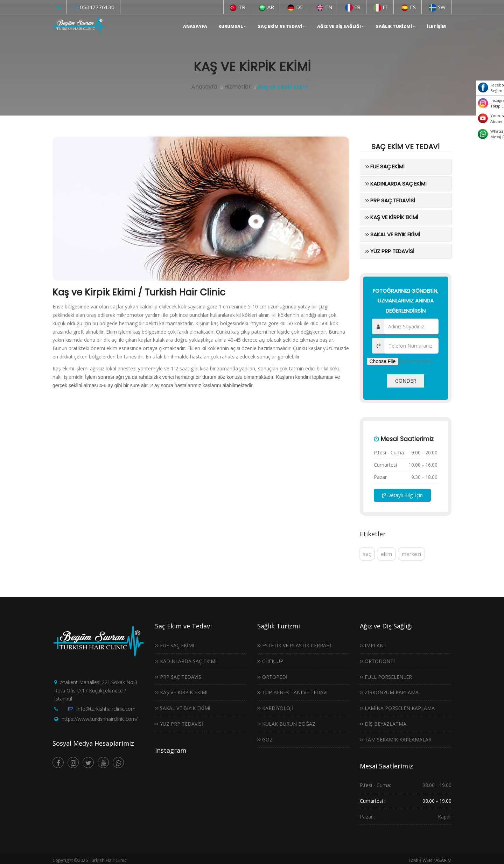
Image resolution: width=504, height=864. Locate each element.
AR (266, 7)
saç (367, 554)
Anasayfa (195, 26)
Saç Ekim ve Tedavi (282, 26)
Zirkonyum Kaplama (389, 692)
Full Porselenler (386, 677)
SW (437, 7)
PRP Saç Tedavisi (390, 200)
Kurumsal (233, 26)
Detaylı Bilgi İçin (402, 495)
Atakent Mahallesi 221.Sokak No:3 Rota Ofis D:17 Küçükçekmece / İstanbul (96, 691)
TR (237, 7)
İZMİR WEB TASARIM (430, 860)
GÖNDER (406, 381)
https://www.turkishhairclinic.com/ (100, 719)
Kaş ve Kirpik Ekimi (392, 217)
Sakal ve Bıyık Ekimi (393, 234)
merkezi (411, 554)
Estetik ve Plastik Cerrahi (294, 645)
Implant (373, 645)
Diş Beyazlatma (383, 724)
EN (324, 7)
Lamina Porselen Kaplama (397, 708)
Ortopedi (272, 677)
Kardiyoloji (275, 708)
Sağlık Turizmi (396, 26)
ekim (386, 554)
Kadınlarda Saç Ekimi (396, 184)
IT (381, 7)
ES (408, 7)
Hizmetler (238, 87)
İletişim (436, 26)
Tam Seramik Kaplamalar (396, 740)
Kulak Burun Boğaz (286, 724)
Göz (265, 740)
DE (295, 7)
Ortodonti (377, 661)
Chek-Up (270, 661)
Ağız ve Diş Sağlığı (341, 26)
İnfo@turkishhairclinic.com (106, 709)
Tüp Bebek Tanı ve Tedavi (292, 692)
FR (353, 7)
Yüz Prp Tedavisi (390, 251)
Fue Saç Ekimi (385, 166)
